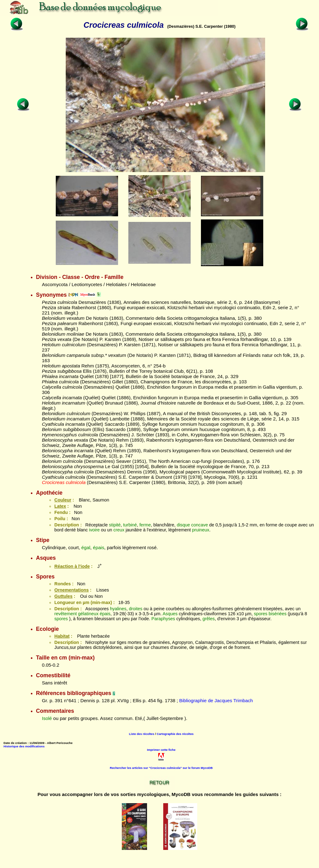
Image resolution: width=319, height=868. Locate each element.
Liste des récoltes (142, 734)
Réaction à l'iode (72, 566)
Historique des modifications (24, 746)
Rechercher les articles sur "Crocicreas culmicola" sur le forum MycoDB (161, 768)
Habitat (62, 636)
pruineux (200, 530)
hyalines (118, 609)
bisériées (278, 614)
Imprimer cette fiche (161, 750)
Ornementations (71, 590)
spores (261, 614)
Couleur (63, 500)
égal (86, 547)
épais (98, 547)
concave (200, 525)
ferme (145, 525)
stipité (115, 525)
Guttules (63, 596)
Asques (170, 614)
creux (119, 530)
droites (136, 609)
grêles (209, 619)
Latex (60, 506)
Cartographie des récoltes (175, 734)
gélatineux (88, 614)
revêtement (65, 614)
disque (183, 525)
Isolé (47, 718)
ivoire (94, 530)
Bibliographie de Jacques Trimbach (216, 700)
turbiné (130, 525)
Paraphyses (163, 619)
